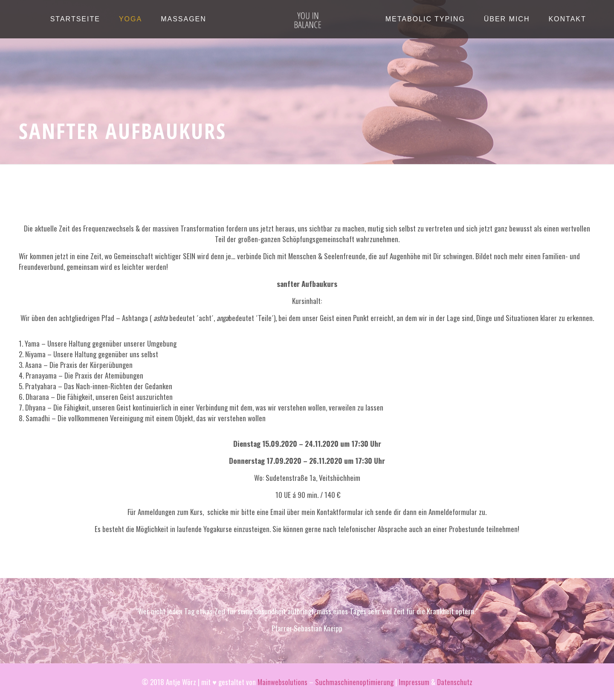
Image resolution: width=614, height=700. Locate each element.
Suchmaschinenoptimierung (354, 682)
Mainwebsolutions (282, 682)
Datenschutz (455, 682)
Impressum (414, 682)
